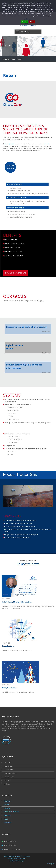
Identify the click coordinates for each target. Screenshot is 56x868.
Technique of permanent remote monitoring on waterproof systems (27, 423)
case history (9, 770)
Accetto (24, 22)
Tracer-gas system (14, 436)
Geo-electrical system (15, 439)
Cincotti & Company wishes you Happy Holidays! (18, 692)
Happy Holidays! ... (9, 688)
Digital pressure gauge (15, 407)
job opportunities (10, 773)
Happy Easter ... (8, 646)
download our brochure (16, 273)
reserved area (9, 777)
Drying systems (10, 446)
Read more (46, 331)
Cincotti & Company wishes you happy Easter (17, 650)
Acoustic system (13, 410)
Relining (10, 454)
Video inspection (13, 419)
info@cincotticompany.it (12, 849)
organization (9, 766)
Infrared (10, 416)
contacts (7, 780)
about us (7, 762)
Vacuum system (13, 442)
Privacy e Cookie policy (44, 16)
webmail (7, 784)
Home (13, 59)
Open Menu (25, 32)
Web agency (51, 864)
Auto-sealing (12, 451)
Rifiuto (32, 22)
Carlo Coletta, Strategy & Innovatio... (17, 602)
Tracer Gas (11, 413)
